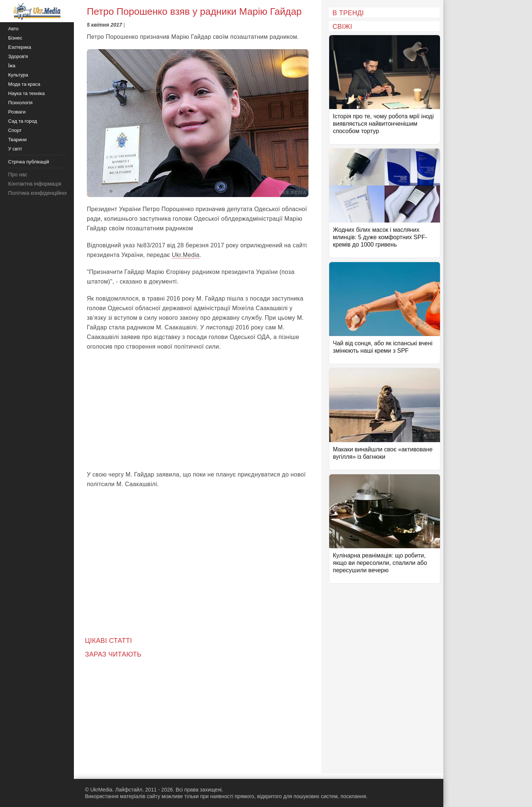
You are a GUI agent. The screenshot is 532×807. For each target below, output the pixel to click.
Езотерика (20, 47)
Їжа (12, 66)
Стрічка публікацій (29, 162)
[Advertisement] (198, 411)
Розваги (17, 112)
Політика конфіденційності (40, 193)
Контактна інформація (35, 184)
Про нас (18, 174)
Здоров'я (18, 56)
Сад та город (23, 121)
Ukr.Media (186, 255)
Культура (18, 75)
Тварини (17, 140)
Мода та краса (24, 84)
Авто (13, 29)
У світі (15, 149)
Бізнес (15, 38)
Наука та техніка (26, 93)
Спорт (15, 130)
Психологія (20, 103)
